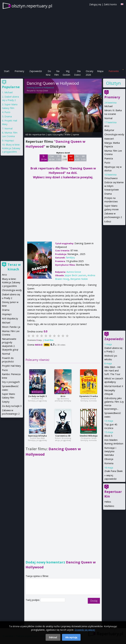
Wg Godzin (66, 73)
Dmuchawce (111, 178)
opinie (76, 134)
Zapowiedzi (36, 71)
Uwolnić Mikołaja (89, 436)
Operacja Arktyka (37, 436)
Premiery (19, 71)
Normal (108, 118)
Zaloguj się (95, 4)
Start (7, 71)
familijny (70, 257)
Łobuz (108, 221)
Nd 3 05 (71, 158)
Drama (108, 194)
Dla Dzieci (77, 73)
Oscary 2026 (89, 73)
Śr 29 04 (44, 158)
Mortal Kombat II (114, 386)
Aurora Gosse (42, 91)
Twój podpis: (33, 600)
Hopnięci (9, 140)
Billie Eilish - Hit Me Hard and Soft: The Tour (112, 371)
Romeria (109, 463)
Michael (108, 106)
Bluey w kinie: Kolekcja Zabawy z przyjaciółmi (11, 148)
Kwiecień (109, 139)
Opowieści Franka (89, 396)
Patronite (114, 71)
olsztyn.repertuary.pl (32, 6)
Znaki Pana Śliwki (113, 471)
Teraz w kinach (14, 267)
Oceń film (49, 340)
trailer (68, 134)
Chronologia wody (114, 134)
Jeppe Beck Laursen (75, 275)
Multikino (109, 506)
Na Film (57, 73)
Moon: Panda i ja (11, 327)
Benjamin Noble (79, 279)
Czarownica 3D (63, 436)
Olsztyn (113, 83)
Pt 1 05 (58, 158)
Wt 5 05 (83, 158)
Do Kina (48, 73)
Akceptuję (71, 637)
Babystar (109, 130)
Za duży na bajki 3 (37, 396)
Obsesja (109, 459)
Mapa (100, 71)
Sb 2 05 (65, 158)
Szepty (6, 402)
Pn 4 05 (77, 158)
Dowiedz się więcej (85, 630)
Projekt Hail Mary (11, 366)
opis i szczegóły (55, 134)
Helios (108, 502)
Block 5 (108, 436)
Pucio (107, 163)
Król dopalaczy (10, 318)
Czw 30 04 (52, 158)
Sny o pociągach (11, 382)
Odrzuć (53, 637)
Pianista (109, 158)
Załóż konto (110, 4)
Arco (63, 396)
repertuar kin (39, 134)
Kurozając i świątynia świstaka (110, 451)
